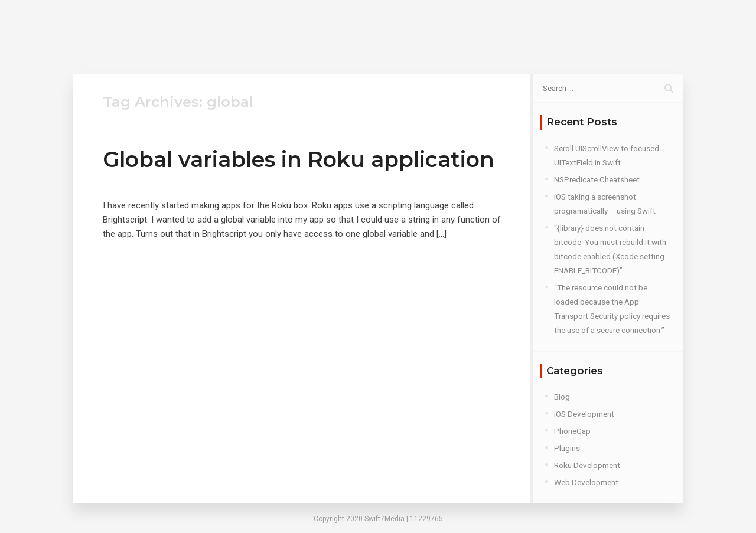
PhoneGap (572, 431)
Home (393, 29)
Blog (485, 29)
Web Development (586, 482)
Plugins (567, 448)
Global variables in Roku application (299, 159)
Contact (532, 29)
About (441, 29)
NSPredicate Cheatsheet (597, 179)
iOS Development (584, 414)
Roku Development (587, 465)
